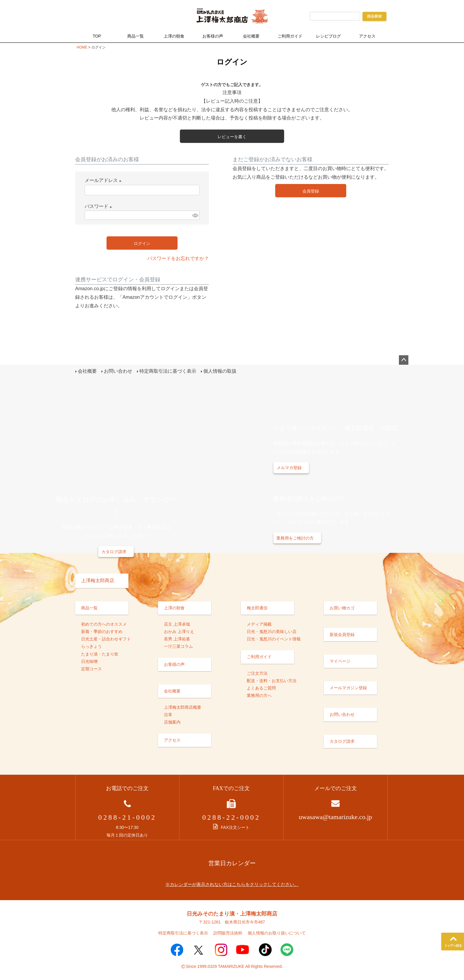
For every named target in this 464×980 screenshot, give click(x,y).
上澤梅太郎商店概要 (183, 707)
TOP (97, 36)
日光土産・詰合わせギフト (106, 639)
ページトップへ (404, 360)
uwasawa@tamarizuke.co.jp (336, 817)
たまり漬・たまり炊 (100, 653)
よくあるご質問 (261, 687)
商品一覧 (136, 36)
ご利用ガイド (290, 36)
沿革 (168, 714)
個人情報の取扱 (220, 371)
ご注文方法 (257, 673)
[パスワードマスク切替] (195, 215)
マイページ (340, 661)
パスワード (99, 206)
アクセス (367, 36)
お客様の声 (213, 36)
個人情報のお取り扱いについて (277, 933)
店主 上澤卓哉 (177, 624)
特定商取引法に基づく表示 (167, 371)
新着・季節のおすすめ (102, 631)
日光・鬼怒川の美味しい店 (272, 631)
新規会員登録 (342, 634)
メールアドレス (104, 180)
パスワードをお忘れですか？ (178, 258)
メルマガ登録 (289, 467)
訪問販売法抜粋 (228, 933)
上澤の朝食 (174, 36)
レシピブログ (328, 36)
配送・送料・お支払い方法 (272, 680)
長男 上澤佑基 (177, 639)
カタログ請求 (114, 551)
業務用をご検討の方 (295, 538)
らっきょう (91, 646)
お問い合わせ (118, 371)
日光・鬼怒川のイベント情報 (274, 639)
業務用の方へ (259, 695)
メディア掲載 (259, 624)
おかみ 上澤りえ (179, 631)
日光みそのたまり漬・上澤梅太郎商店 (232, 913)
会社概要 (251, 36)
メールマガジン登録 (348, 687)
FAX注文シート (231, 827)
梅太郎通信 (257, 607)
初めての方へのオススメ (104, 624)
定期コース (91, 668)
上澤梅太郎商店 (98, 580)
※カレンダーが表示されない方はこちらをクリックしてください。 (232, 884)
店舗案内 (172, 722)
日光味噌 (89, 661)
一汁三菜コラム (178, 646)
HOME (82, 47)
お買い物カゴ (342, 607)
